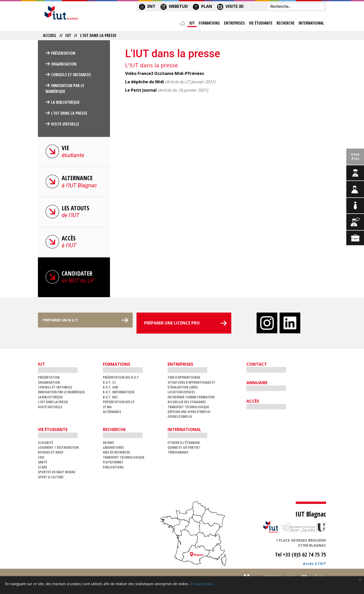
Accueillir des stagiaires (187, 403)
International (311, 24)
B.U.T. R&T (110, 398)
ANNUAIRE (257, 384)
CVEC (41, 458)
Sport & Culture (51, 478)
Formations (207, 24)
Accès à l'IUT (314, 565)
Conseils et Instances (71, 76)
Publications (113, 468)
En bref (108, 444)
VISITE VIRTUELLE (65, 125)
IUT (189, 24)
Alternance (112, 413)
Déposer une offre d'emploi (189, 413)
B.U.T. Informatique (119, 393)
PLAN (202, 6)
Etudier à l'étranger (184, 444)
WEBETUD (174, 6)
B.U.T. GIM (110, 388)
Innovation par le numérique (65, 90)
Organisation (64, 65)
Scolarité (45, 444)
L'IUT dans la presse (69, 114)
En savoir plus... (202, 584)
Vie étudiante (259, 24)
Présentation (63, 54)
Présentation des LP (119, 403)
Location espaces (181, 393)
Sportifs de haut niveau (57, 473)
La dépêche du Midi (145, 83)
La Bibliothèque (65, 104)
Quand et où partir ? (184, 449)
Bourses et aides (51, 454)
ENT (147, 6)
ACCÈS (253, 402)
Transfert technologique (188, 408)
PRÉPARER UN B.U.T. (65, 324)
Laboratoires (113, 449)
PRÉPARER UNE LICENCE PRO (172, 324)
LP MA (107, 408)
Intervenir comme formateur (191, 398)
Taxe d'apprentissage (184, 378)
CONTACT (257, 366)
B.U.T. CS (109, 384)
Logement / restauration (58, 449)
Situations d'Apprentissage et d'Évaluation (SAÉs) (191, 386)
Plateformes (113, 464)
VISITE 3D (230, 6)
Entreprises (233, 24)
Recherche (285, 24)
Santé (42, 464)
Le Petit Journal (141, 91)
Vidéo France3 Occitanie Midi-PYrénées (165, 75)
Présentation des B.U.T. (121, 378)
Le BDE (42, 468)
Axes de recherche (116, 454)
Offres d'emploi (180, 418)
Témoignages (178, 454)
